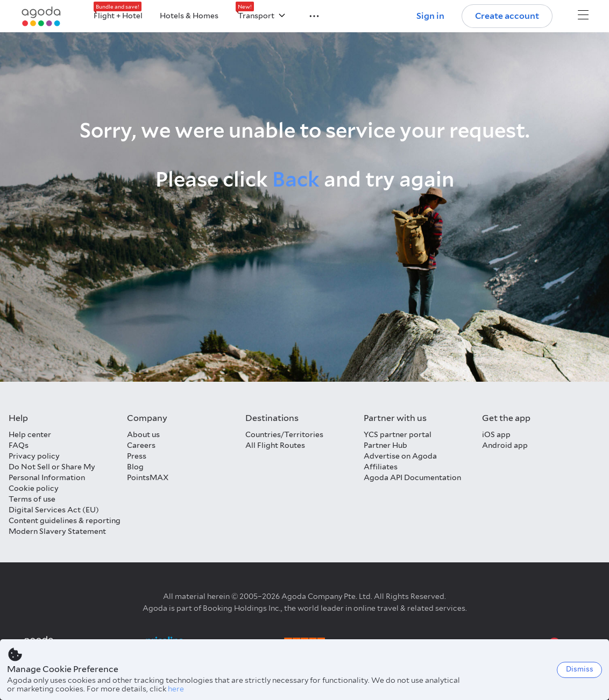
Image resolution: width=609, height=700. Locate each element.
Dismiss (580, 669)
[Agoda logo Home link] (41, 16)
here (176, 689)
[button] (308, 15)
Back (296, 179)
